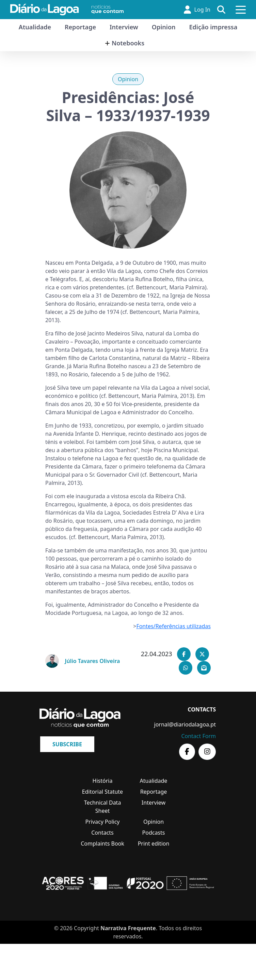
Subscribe (67, 744)
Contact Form (198, 736)
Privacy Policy (103, 822)
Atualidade (35, 27)
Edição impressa (213, 27)
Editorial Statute (102, 792)
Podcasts (154, 833)
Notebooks (128, 43)
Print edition (154, 844)
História (103, 781)
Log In (197, 10)
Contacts (102, 833)
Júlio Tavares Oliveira (93, 661)
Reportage (80, 27)
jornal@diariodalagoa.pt (185, 724)
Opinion (164, 27)
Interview (124, 27)
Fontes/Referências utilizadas (173, 626)
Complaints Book (102, 844)
